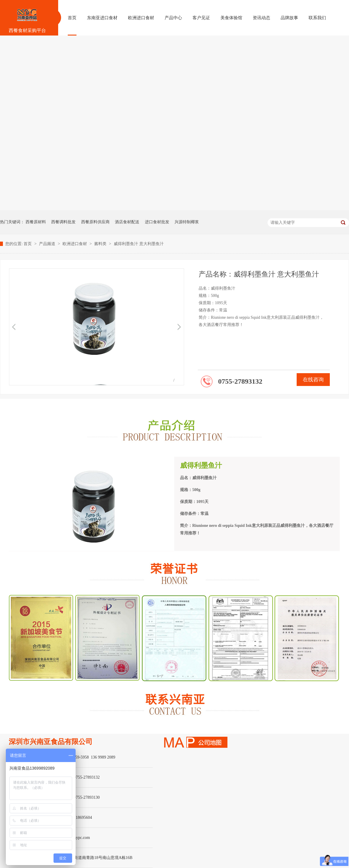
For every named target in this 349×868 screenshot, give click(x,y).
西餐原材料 (36, 222)
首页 (28, 244)
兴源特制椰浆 (187, 222)
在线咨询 (313, 380)
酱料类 (101, 244)
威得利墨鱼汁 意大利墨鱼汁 (139, 244)
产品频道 (48, 244)
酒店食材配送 (127, 222)
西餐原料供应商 (95, 222)
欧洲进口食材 (75, 244)
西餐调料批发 (63, 222)
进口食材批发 (157, 222)
